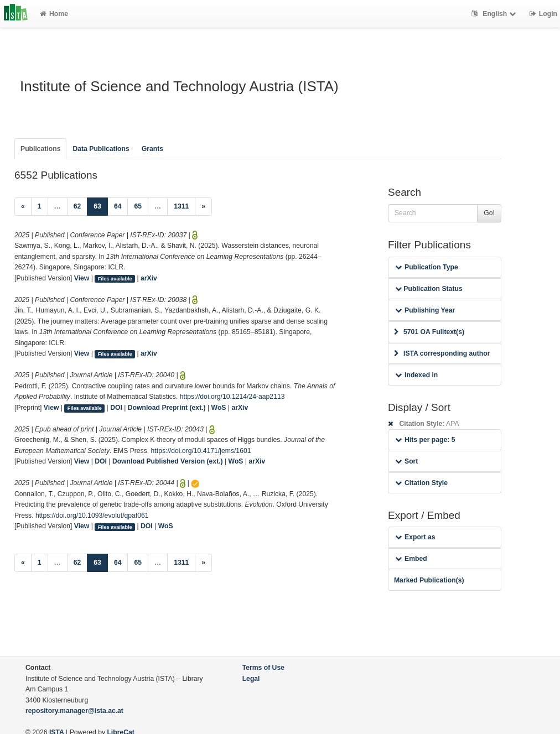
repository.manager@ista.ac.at (74, 711)
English (495, 14)
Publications (40, 149)
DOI (116, 408)
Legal (251, 679)
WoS (219, 408)
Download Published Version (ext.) (168, 461)
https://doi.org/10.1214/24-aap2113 (232, 397)
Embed (411, 559)
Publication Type (427, 267)
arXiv (149, 278)
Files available (115, 279)
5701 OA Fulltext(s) (429, 332)
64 (118, 206)
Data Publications (101, 149)
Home (54, 14)
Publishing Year (425, 310)
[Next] (203, 207)
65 (138, 206)
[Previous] (23, 207)
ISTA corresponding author (442, 353)
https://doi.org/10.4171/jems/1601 (201, 451)
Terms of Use (263, 668)
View (82, 278)
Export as (415, 537)
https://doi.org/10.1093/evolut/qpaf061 (92, 516)
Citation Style (421, 483)
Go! (489, 213)
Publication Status (429, 289)
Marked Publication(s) (429, 580)
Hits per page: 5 (425, 440)
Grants (152, 149)
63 (101, 205)
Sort (406, 461)
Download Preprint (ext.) (167, 408)
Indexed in (416, 375)
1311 (181, 206)
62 (77, 206)
